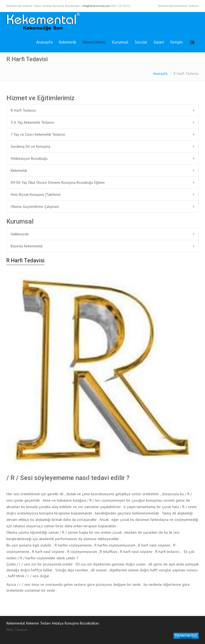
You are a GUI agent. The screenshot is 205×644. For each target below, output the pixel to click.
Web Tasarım (17, 630)
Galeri (159, 42)
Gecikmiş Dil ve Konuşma (30, 146)
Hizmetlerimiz (94, 42)
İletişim (176, 42)
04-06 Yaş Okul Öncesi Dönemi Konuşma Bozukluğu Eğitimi (58, 182)
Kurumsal (120, 42)
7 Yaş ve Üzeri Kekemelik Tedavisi (38, 134)
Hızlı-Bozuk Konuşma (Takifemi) (36, 194)
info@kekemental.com (96, 6)
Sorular (141, 42)
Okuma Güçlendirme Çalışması (35, 206)
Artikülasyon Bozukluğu (29, 158)
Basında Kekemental (27, 246)
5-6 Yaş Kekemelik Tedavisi (32, 122)
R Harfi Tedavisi (23, 110)
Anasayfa (44, 42)
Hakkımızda (20, 234)
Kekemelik (68, 42)
